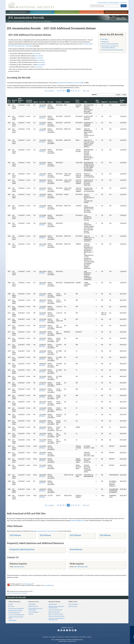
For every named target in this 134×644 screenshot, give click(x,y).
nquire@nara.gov (19, 567)
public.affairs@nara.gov (81, 567)
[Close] (132, 628)
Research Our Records (18, 12)
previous (51, 91)
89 (71, 91)
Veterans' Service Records (42, 12)
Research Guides (54, 602)
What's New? (73, 602)
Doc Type (50, 102)
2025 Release (15, 535)
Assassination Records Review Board (112, 50)
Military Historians (33, 606)
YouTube (70, 630)
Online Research (14, 602)
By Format (11, 606)
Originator (104, 102)
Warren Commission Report (110, 44)
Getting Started (53, 604)
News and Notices (73, 604)
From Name (78, 101)
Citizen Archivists (103, 3)
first (46, 91)
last (88, 91)
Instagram (64, 630)
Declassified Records (54, 612)
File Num (59, 102)
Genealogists (32, 604)
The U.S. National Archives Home (31, 5)
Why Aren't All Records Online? (57, 616)
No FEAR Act (83, 637)
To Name (67, 102)
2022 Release (75, 535)
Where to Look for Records (56, 614)
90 (73, 91)
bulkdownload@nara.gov (78, 520)
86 (63, 91)
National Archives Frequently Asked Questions (56, 607)
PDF (41, 107)
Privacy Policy (60, 637)
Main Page (105, 39)
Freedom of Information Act (72, 637)
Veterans (31, 614)
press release (36, 53)
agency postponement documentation (45, 531)
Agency (36, 102)
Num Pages (98, 101)
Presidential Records (14, 613)
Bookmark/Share (114, 3)
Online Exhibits (12, 620)
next (84, 91)
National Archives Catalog (15, 611)
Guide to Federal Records (55, 610)
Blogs (73, 630)
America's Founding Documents (116, 12)
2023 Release (45, 535)
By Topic (11, 604)
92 (79, 91)
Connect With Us (67, 628)
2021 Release (105, 535)
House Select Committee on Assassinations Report (110, 47)
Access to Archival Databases (16, 615)
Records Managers (33, 612)
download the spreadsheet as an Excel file (69, 83)
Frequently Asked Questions (22, 549)
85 (61, 91)
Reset (124, 95)
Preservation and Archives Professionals (35, 609)
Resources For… (34, 602)
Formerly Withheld (29, 101)
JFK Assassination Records (33, 21)
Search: (94, 94)
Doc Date (42, 102)
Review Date (122, 101)
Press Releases (76, 549)
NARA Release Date (21, 100)
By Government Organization (16, 608)
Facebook (59, 630)
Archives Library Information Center (16, 618)
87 (66, 91)
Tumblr (67, 630)
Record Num (14, 101)
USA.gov (89, 637)
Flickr (75, 630)
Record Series (114, 102)
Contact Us (123, 3)
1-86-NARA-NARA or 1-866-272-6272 (67, 641)
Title (85, 102)
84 (58, 91)
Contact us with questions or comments (17, 593)
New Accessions (73, 606)
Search (124, 6)
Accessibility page (49, 585)
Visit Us (92, 12)
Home (10, 21)
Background (105, 42)
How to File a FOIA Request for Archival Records (57, 619)
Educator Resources (67, 12)
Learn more (118, 641)
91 (76, 91)
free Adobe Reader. (27, 584)
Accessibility (52, 637)
